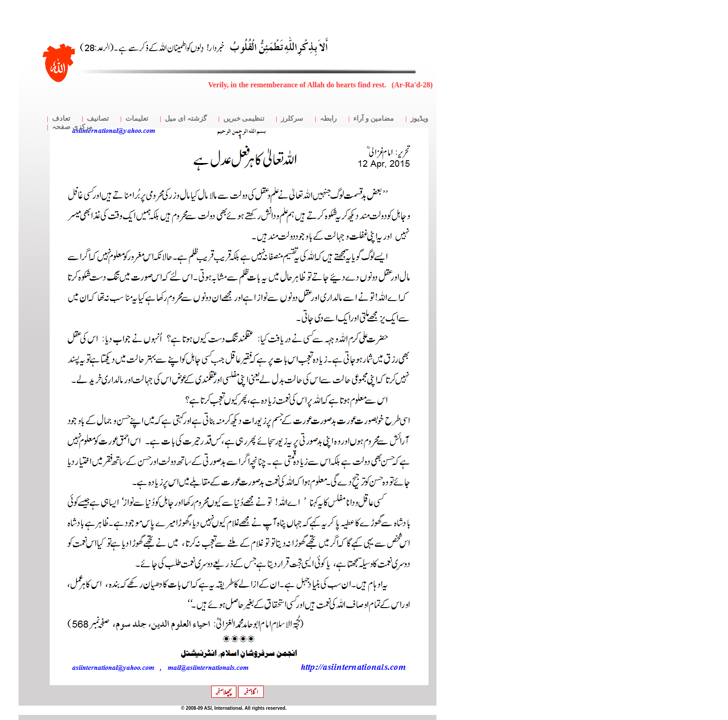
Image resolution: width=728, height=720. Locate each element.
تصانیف (98, 118)
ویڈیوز (419, 118)
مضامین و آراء (374, 118)
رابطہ (328, 118)
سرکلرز (292, 118)
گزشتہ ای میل (186, 118)
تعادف (61, 118)
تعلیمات (137, 118)
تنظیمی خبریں (244, 118)
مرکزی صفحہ (72, 127)
